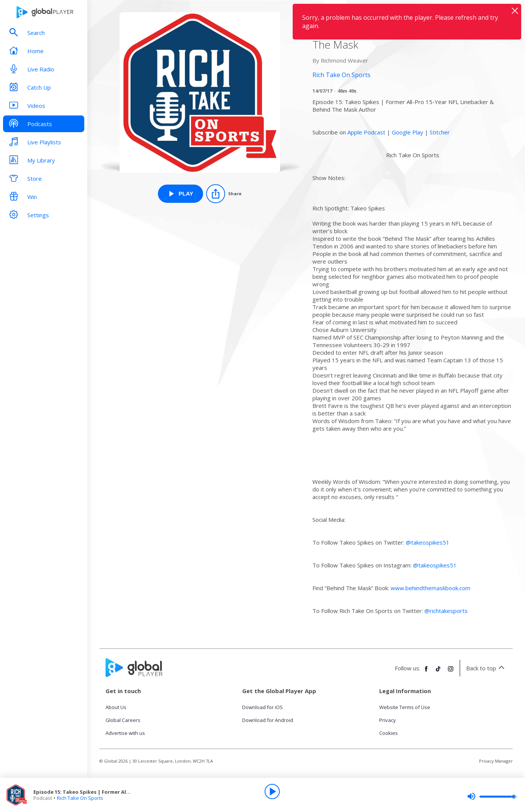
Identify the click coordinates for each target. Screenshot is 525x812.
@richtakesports (446, 611)
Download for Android (268, 720)
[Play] (272, 791)
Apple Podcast (366, 132)
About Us (116, 707)
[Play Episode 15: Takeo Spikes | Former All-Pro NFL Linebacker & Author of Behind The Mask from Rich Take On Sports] (181, 194)
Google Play (408, 132)
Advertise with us (125, 733)
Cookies (389, 733)
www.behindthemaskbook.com (430, 588)
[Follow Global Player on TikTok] (438, 672)
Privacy (388, 720)
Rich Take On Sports (80, 798)
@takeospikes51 (428, 542)
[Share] (224, 194)
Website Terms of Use (405, 707)
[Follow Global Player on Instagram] (451, 672)
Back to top (486, 668)
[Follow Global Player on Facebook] (426, 672)
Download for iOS (262, 707)
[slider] (492, 796)
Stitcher (440, 132)
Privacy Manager (496, 761)
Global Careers (123, 720)
